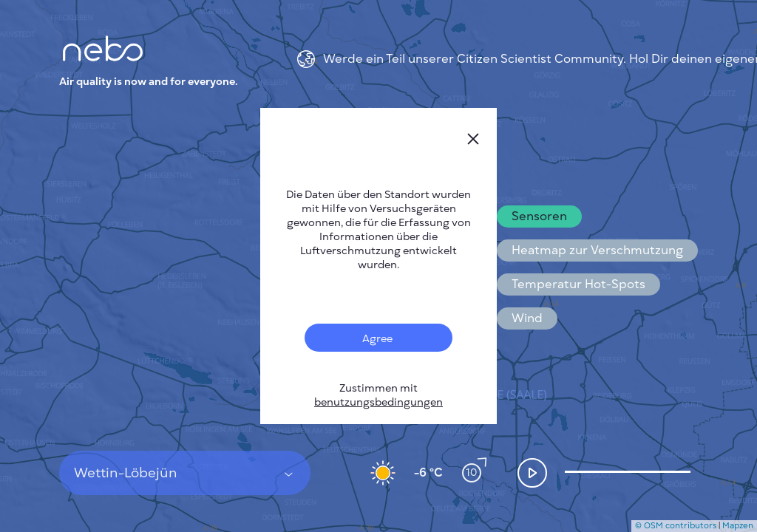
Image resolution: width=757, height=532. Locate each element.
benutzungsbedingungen (378, 402)
